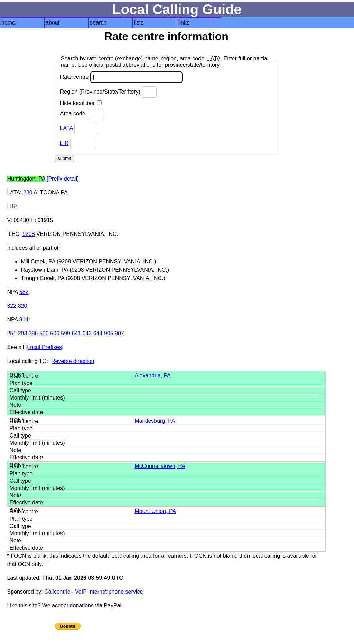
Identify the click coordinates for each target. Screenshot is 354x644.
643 (87, 333)
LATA (67, 128)
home (8, 23)
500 (44, 333)
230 (28, 193)
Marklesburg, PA (155, 421)
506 (55, 333)
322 (12, 306)
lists (139, 23)
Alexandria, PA (153, 376)
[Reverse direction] (73, 361)
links (184, 23)
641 (76, 333)
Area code (82, 114)
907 (119, 333)
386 (33, 333)
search (98, 23)
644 (98, 333)
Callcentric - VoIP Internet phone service (94, 592)
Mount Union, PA (155, 511)
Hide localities (81, 103)
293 (23, 333)
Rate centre (121, 77)
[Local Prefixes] (44, 347)
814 (24, 320)
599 (66, 333)
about (53, 23)
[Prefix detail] (63, 179)
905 (109, 333)
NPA (12, 292)
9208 (29, 234)
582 (24, 292)
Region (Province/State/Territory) (109, 92)
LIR (64, 143)
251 (12, 333)
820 (23, 306)
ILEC (13, 234)
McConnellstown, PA (160, 466)
